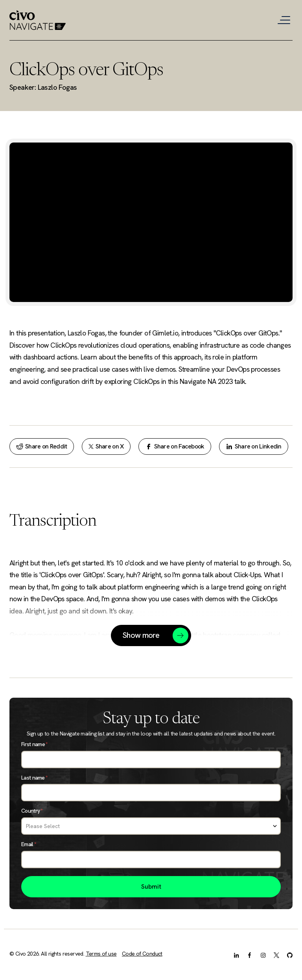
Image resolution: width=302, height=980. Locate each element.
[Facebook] (250, 955)
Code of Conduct (142, 954)
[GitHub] (290, 955)
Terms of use (101, 954)
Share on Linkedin (254, 446)
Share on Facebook (175, 446)
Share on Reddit (42, 446)
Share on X (106, 446)
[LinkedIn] (236, 955)
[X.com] (276, 955)
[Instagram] (263, 955)
